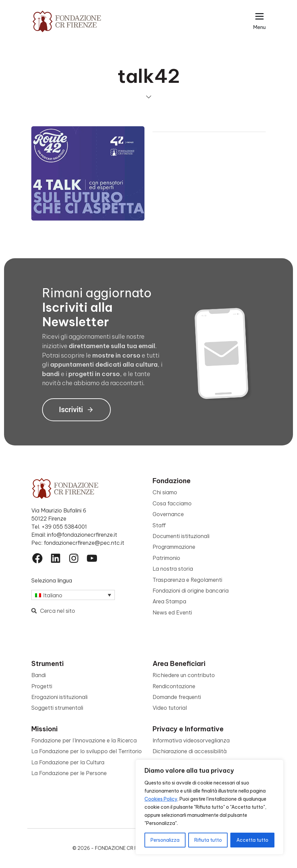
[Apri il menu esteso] (259, 21)
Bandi (39, 675)
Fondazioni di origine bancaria (191, 591)
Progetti (42, 686)
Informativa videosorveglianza (191, 740)
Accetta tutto (252, 840)
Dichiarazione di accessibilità (190, 751)
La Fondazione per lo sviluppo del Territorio (87, 751)
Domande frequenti (177, 697)
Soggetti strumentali (57, 708)
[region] (209, 807)
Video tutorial (170, 708)
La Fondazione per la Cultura (68, 762)
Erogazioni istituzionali (59, 697)
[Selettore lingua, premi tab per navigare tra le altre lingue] (73, 595)
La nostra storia (173, 569)
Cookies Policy (161, 799)
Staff (159, 525)
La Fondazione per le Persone (69, 773)
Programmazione (174, 547)
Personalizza (165, 840)
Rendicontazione (174, 686)
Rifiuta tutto (208, 840)
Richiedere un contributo (184, 675)
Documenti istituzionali (181, 536)
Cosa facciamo (172, 503)
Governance (168, 514)
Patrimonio (166, 558)
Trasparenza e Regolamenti (187, 580)
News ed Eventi (172, 612)
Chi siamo (165, 492)
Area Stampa (169, 601)
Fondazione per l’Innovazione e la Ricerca (84, 740)
